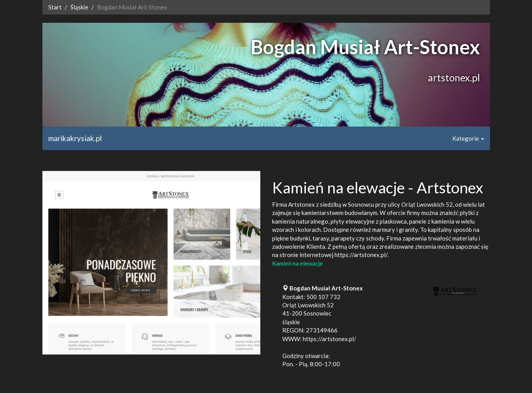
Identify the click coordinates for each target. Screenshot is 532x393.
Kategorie (468, 138)
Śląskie (79, 7)
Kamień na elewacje (297, 263)
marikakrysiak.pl (75, 138)
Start (55, 7)
